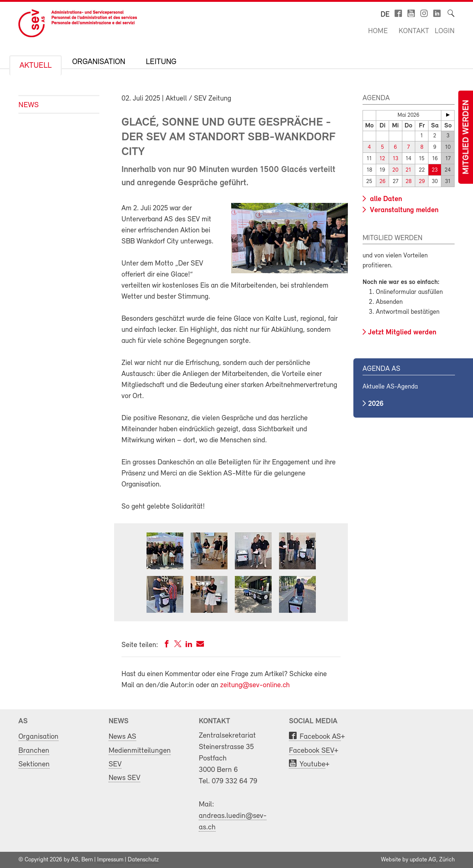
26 (382, 182)
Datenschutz (143, 860)
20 (395, 170)
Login (445, 31)
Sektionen (34, 764)
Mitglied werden (466, 137)
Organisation (99, 62)
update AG (423, 860)
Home (378, 31)
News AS (122, 737)
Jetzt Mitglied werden (402, 333)
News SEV (124, 778)
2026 (376, 404)
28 (409, 182)
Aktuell (36, 66)
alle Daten (385, 199)
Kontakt (414, 31)
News (29, 105)
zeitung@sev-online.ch (255, 685)
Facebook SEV (312, 751)
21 (408, 170)
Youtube (313, 764)
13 (396, 159)
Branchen (34, 751)
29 (422, 182)
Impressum (110, 860)
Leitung (161, 62)
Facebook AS (320, 737)
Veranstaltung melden (403, 210)
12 (382, 159)
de (385, 15)
